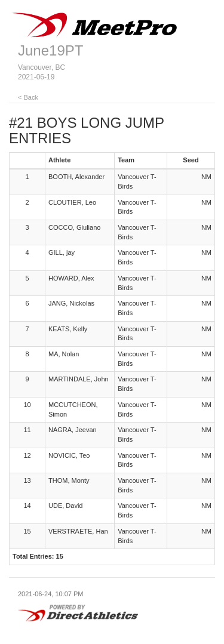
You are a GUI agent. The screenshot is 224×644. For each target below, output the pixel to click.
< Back (28, 97)
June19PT (50, 50)
